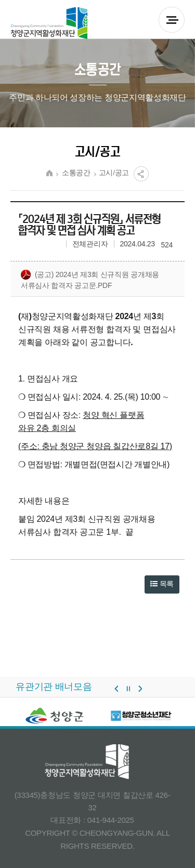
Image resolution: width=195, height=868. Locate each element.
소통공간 (76, 173)
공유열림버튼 (141, 174)
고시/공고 (114, 173)
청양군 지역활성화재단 (49, 23)
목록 (162, 584)
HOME (49, 173)
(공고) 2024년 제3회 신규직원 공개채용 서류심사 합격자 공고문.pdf (90, 280)
